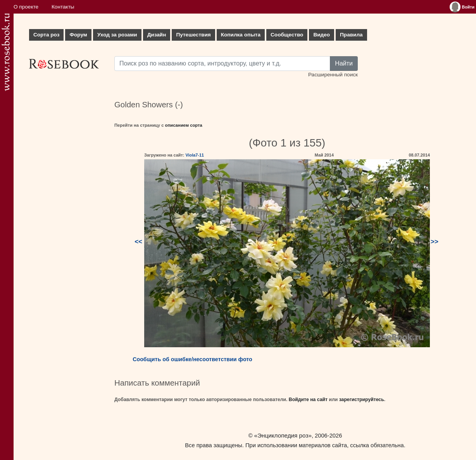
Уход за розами (117, 35)
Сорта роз (46, 35)
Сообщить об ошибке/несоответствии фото (192, 359)
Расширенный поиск (333, 75)
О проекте (26, 7)
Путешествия (193, 35)
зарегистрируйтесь (362, 400)
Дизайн (157, 35)
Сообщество (287, 35)
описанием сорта (184, 125)
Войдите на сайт (308, 400)
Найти (344, 63)
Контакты (63, 7)
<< (138, 242)
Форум (78, 35)
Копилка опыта (241, 35)
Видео (322, 35)
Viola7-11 (195, 155)
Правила (351, 35)
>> (435, 242)
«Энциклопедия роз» (283, 435)
